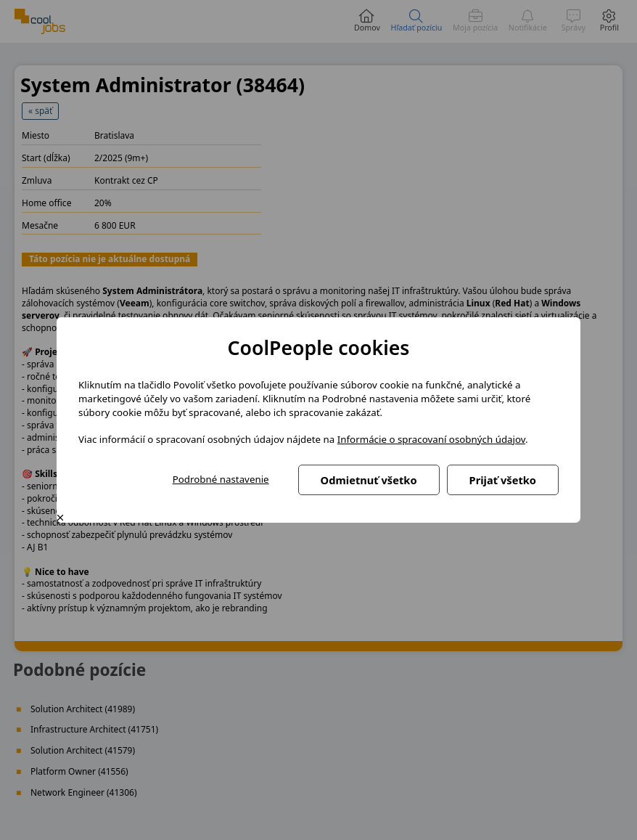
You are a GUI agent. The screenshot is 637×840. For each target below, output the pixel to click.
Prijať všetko (503, 480)
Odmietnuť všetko (369, 480)
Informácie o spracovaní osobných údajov (431, 439)
